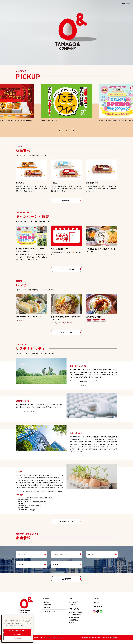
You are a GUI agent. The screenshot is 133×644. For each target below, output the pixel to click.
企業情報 (97, 603)
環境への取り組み (74, 621)
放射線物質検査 (83, 390)
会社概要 (91, 562)
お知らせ (97, 607)
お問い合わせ (98, 611)
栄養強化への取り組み (83, 385)
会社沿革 (20, 572)
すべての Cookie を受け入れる (17, 636)
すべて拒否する (17, 640)
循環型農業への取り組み (83, 462)
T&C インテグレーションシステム (29, 418)
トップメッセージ (23, 562)
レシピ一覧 (72, 608)
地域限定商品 (48, 608)
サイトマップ (48, 641)
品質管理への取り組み (75, 619)
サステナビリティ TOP (66, 529)
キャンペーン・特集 (49, 615)
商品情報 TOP (67, 204)
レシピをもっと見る (66, 336)
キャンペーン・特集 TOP (66, 272)
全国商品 (46, 606)
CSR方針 (72, 626)
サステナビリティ (74, 613)
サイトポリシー (58, 641)
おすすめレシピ (73, 606)
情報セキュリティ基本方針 (35, 641)
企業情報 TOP (67, 586)
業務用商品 (47, 611)
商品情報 (46, 603)
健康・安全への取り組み (76, 616)
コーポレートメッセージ (60, 562)
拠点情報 (55, 572)
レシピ (70, 603)
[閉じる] (31, 624)
